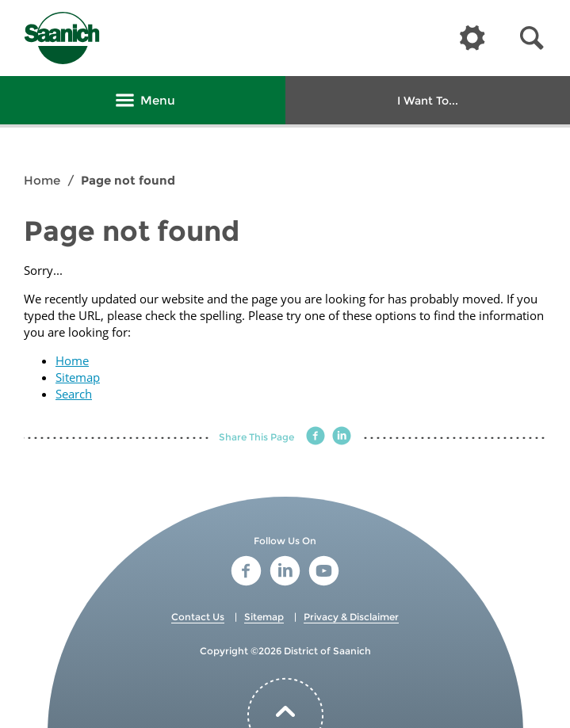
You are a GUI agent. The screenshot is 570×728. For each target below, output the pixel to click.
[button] (532, 38)
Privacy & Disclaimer (351, 617)
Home (42, 180)
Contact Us (198, 617)
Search (74, 394)
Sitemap (78, 377)
